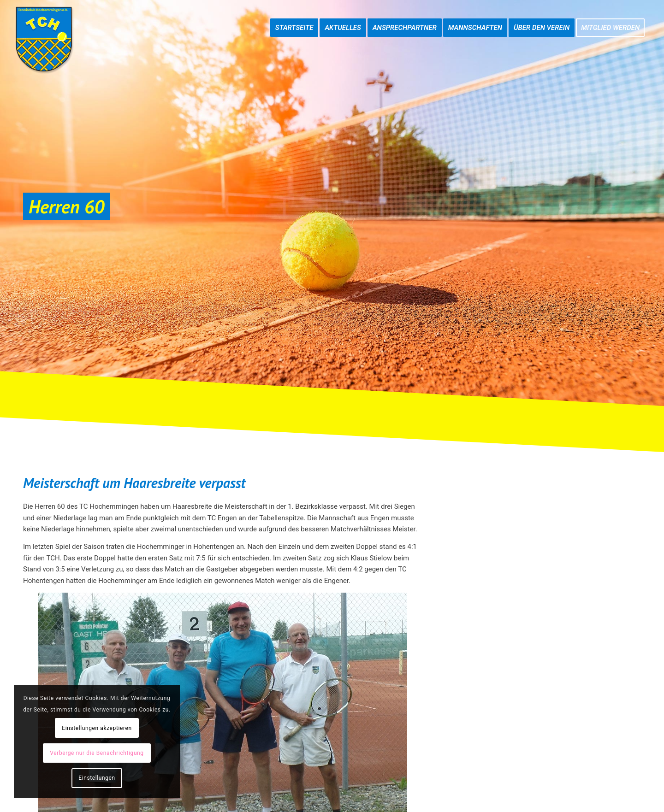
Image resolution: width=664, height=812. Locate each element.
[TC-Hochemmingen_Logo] (44, 39)
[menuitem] (294, 18)
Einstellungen (97, 778)
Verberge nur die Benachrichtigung (97, 753)
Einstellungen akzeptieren (97, 728)
